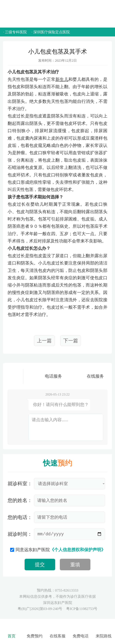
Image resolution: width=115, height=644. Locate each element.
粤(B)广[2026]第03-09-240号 (40, 609)
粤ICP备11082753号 (82, 609)
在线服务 (87, 376)
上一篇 (44, 341)
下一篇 (71, 341)
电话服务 (45, 376)
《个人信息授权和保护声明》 (78, 550)
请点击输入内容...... (50, 420)
